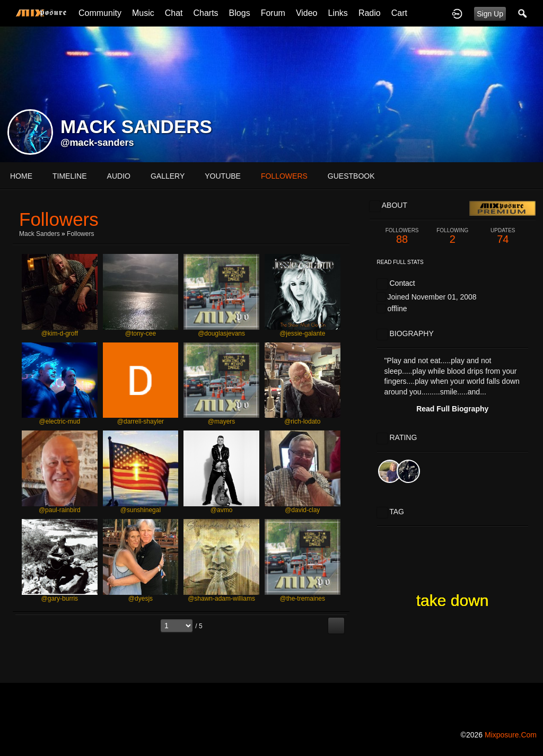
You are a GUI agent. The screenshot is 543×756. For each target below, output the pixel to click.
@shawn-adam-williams (221, 599)
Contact (402, 283)
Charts (205, 13)
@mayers (222, 421)
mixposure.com (511, 735)
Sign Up (490, 14)
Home (21, 176)
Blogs (240, 13)
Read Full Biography (452, 409)
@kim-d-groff (60, 333)
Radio (370, 13)
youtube (223, 176)
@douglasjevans (221, 333)
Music (143, 13)
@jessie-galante (302, 333)
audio (119, 176)
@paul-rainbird (60, 510)
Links (338, 13)
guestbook (351, 176)
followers (284, 176)
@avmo (222, 510)
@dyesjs (141, 599)
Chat (174, 13)
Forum (273, 13)
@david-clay (302, 510)
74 (503, 236)
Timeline (70, 176)
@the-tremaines (302, 599)
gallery (168, 176)
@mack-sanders (97, 143)
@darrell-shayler (141, 421)
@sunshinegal (141, 510)
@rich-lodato (302, 421)
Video (307, 13)
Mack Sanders (40, 234)
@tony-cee (141, 333)
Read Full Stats (400, 262)
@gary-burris (60, 599)
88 (402, 236)
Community (100, 13)
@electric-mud (60, 421)
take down (453, 600)
